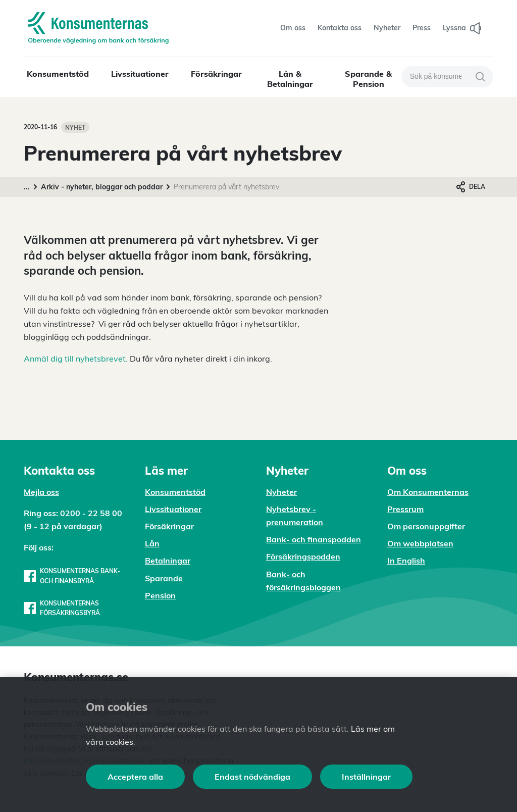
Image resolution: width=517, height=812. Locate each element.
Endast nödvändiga (252, 777)
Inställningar (366, 777)
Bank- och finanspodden (314, 539)
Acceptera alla (135, 777)
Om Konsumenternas (428, 492)
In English (406, 561)
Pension (160, 595)
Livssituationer (140, 74)
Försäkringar (216, 74)
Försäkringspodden (303, 556)
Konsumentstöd (58, 74)
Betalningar (168, 561)
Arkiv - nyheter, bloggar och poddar (102, 187)
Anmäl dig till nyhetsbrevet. (76, 359)
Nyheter (281, 492)
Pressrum (405, 509)
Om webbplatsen (420, 543)
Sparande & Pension (368, 79)
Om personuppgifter (426, 526)
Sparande (164, 578)
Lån (152, 543)
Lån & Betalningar (290, 79)
